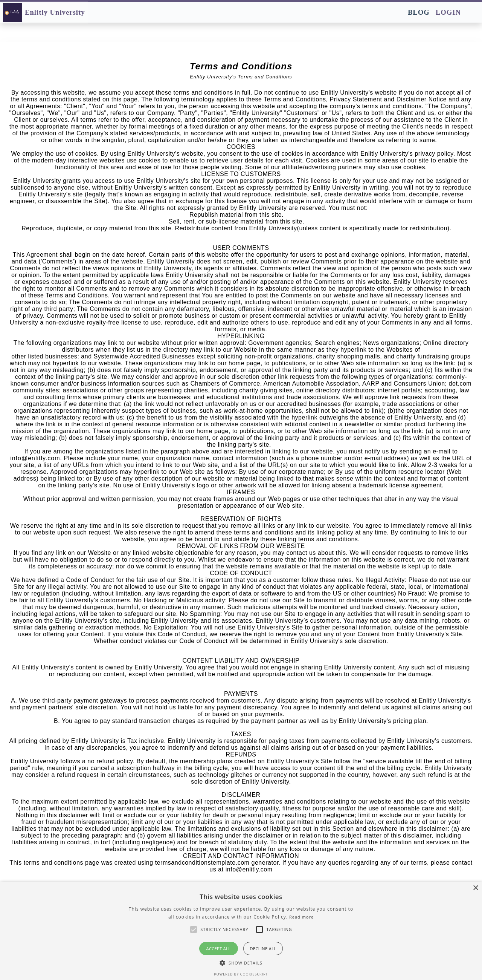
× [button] (475, 888)
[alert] (241, 931)
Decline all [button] (263, 949)
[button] (241, 962)
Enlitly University (55, 12)
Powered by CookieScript (241, 974)
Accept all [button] (219, 949)
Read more (301, 917)
